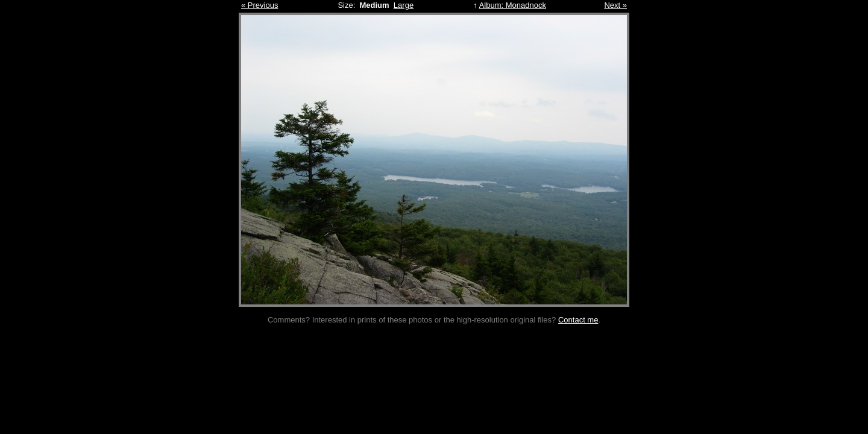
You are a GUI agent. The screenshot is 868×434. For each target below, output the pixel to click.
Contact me (578, 320)
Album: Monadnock (513, 5)
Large (404, 5)
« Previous (259, 5)
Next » (615, 5)
